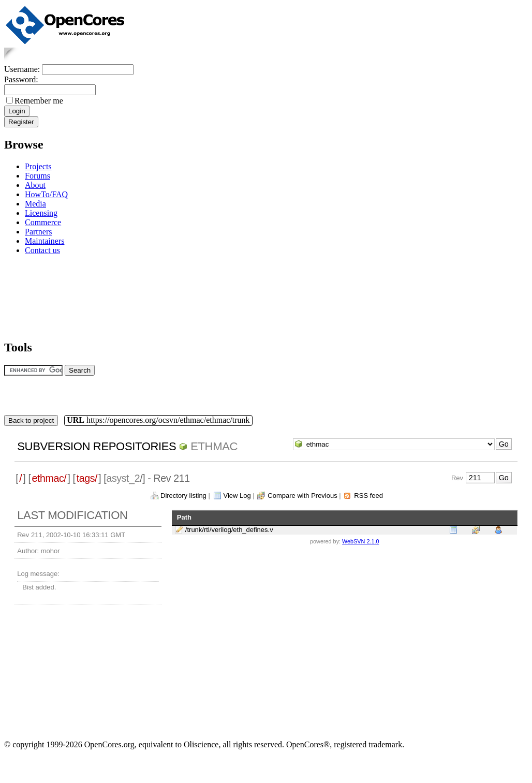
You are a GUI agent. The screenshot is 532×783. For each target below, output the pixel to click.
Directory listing (183, 496)
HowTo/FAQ (46, 194)
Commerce (43, 222)
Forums (38, 176)
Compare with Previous (302, 496)
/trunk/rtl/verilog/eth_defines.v (229, 530)
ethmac (214, 446)
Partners (38, 232)
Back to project (31, 420)
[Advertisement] (36, 296)
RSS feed (368, 496)
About (35, 185)
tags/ (87, 478)
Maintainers (45, 241)
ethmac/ (49, 478)
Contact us (42, 250)
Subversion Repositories (97, 446)
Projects (38, 166)
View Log (237, 496)
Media (35, 204)
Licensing (41, 213)
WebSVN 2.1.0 (360, 541)
